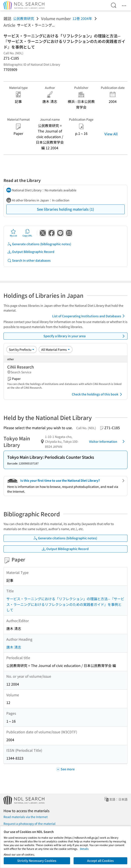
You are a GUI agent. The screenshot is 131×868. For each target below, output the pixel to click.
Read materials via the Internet (26, 817)
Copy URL (27, 233)
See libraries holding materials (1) (65, 209)
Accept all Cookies (100, 861)
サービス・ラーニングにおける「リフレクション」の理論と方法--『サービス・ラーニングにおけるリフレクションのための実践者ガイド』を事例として (65, 604)
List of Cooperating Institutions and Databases (89, 316)
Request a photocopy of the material (29, 824)
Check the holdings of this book (98, 394)
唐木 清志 (14, 647)
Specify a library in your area (85, 336)
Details (84, 849)
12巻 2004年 (82, 18)
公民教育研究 (24, 18)
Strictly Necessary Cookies (37, 861)
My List (13, 233)
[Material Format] (56, 349)
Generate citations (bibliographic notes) (39, 244)
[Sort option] (22, 349)
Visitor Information (108, 441)
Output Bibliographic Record (31, 252)
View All (111, 134)
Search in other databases (29, 260)
